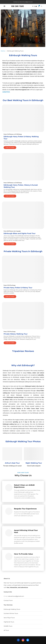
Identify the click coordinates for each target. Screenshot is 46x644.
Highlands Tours (9, 622)
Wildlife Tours (8, 626)
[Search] (41, 6)
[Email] (36, 6)
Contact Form (8, 600)
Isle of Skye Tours (9, 618)
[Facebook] (33, 6)
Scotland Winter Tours (11, 613)
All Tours (6, 630)
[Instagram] (34, 6)
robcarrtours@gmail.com (16, 596)
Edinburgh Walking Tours (12, 609)
